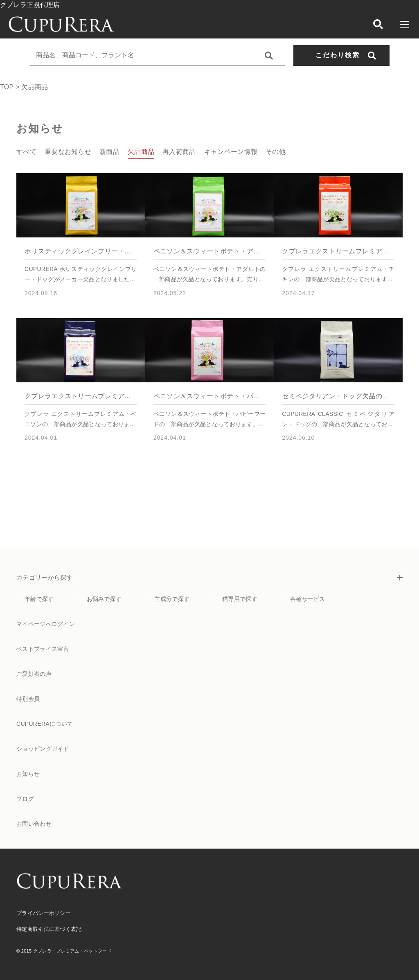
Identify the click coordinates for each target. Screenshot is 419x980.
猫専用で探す (240, 599)
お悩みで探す (104, 599)
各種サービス (308, 599)
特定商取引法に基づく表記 (49, 929)
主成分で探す (172, 599)
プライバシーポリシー (44, 913)
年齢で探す (39, 599)
